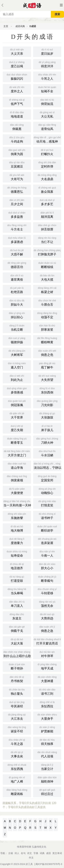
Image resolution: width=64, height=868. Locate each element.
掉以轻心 (17, 315)
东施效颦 (17, 516)
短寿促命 (17, 553)
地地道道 (17, 114)
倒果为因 (17, 152)
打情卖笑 (47, 503)
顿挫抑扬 (17, 340)
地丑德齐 (17, 566)
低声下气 (17, 102)
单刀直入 (17, 604)
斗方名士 (17, 227)
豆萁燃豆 (17, 164)
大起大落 (17, 641)
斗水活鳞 (47, 453)
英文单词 (57, 853)
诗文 (30, 853)
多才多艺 (47, 202)
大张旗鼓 (47, 415)
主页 (6, 26)
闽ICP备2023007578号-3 (49, 864)
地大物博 (17, 528)
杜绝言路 (17, 290)
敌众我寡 (47, 190)
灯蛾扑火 (47, 152)
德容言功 (17, 265)
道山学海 (17, 465)
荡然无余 (47, 604)
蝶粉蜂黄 (47, 340)
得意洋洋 (47, 64)
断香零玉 (17, 440)
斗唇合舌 (47, 302)
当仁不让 (47, 240)
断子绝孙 (17, 666)
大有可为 (17, 177)
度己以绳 (17, 64)
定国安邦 (47, 478)
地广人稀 (17, 779)
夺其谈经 (17, 704)
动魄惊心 (47, 491)
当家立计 (47, 767)
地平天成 (47, 666)
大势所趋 (47, 616)
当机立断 (17, 327)
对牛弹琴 (47, 654)
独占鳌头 (17, 691)
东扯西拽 (17, 767)
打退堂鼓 (17, 579)
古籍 (11, 853)
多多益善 (17, 215)
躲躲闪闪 (17, 76)
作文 (31, 858)
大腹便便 (17, 491)
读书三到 (47, 691)
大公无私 (47, 114)
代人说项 (47, 754)
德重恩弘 (17, 190)
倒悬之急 (47, 629)
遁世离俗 (17, 277)
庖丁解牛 (47, 365)
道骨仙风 (47, 127)
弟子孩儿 (47, 428)
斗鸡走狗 (17, 139)
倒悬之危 (47, 353)
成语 (48, 853)
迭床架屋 (47, 541)
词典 (42, 853)
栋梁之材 (47, 290)
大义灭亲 (17, 51)
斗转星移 (47, 591)
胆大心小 (47, 566)
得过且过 (47, 792)
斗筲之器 (17, 742)
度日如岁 (47, 51)
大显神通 (47, 679)
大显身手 (47, 716)
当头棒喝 (17, 591)
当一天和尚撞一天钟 (17, 503)
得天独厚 (47, 742)
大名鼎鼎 (47, 177)
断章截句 (47, 579)
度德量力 (17, 541)
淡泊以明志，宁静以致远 (48, 465)
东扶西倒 (47, 390)
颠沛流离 (47, 215)
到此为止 (17, 378)
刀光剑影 (47, 403)
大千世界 (17, 415)
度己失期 (17, 428)
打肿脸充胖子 (48, 252)
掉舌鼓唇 (47, 227)
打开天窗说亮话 (48, 641)
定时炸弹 (47, 164)
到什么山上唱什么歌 (17, 654)
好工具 (29, 864)
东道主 (17, 616)
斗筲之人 (47, 76)
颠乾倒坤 (47, 779)
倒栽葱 (17, 127)
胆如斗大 (17, 302)
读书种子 (47, 516)
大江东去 (17, 716)
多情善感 (17, 390)
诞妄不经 (17, 729)
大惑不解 (17, 252)
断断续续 (47, 265)
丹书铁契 (17, 679)
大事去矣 (17, 754)
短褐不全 (47, 89)
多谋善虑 (17, 240)
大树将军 (17, 353)
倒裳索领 (17, 478)
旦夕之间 (17, 202)
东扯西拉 (47, 704)
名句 (23, 853)
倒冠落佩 (17, 403)
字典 (36, 853)
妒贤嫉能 (47, 729)
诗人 (17, 853)
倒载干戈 (17, 629)
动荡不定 (47, 315)
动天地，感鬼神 (48, 139)
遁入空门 (17, 365)
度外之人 (17, 89)
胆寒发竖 (47, 327)
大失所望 (47, 378)
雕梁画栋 (17, 792)
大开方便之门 (17, 453)
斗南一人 (47, 553)
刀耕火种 (47, 440)
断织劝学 (47, 528)
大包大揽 (47, 277)
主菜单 (61, 5)
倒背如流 (47, 102)
